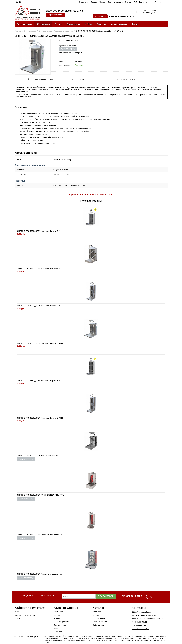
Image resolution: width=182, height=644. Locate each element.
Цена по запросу (68, 49)
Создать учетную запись (25, 615)
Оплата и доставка (61, 622)
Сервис (94, 2)
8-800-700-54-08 (138, 619)
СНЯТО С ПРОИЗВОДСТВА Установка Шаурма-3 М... (39, 306)
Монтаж (102, 2)
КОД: (61, 62)
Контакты (143, 2)
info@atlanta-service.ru (121, 16)
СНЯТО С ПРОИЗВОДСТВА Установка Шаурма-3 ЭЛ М (40, 343)
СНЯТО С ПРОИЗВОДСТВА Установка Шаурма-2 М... (39, 231)
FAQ (135, 2)
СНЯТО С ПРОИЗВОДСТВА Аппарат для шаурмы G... (40, 455)
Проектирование (24, 24)
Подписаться (106, 596)
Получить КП (100, 16)
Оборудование (43, 24)
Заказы (18, 618)
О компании (84, 2)
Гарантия (84, 79)
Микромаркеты (73, 24)
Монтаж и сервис (44, 79)
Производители (60, 625)
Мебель (88, 24)
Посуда (58, 24)
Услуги (135, 24)
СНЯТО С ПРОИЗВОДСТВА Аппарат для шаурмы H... (39, 574)
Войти (17, 612)
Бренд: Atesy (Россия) (69, 40)
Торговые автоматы (101, 622)
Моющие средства (119, 24)
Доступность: (65, 65)
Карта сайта (59, 632)
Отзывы (128, 2)
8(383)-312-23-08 (74, 11)
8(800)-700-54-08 (55, 11)
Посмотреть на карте (140, 629)
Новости (57, 628)
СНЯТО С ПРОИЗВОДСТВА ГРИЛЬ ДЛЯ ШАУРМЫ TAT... (41, 495)
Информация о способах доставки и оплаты (91, 195)
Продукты (101, 24)
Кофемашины (98, 625)
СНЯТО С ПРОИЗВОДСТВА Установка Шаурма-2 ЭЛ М (40, 418)
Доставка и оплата (115, 2)
